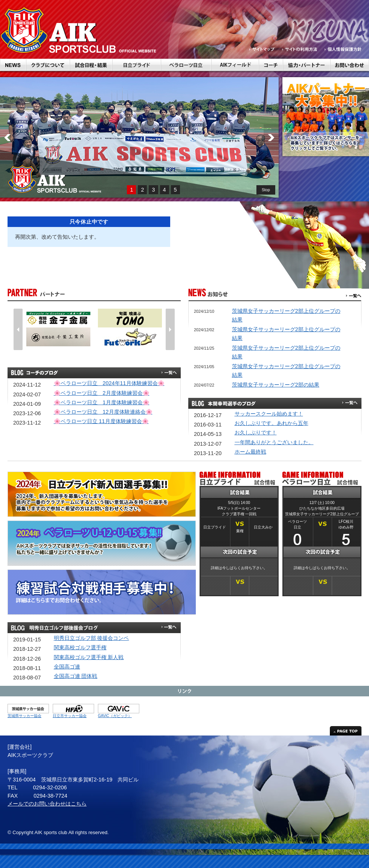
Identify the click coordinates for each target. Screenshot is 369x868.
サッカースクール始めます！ (269, 414)
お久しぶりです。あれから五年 (271, 423)
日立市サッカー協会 (70, 716)
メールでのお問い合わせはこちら (47, 804)
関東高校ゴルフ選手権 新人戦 (89, 657)
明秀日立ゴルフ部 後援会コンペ (91, 638)
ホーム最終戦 (250, 452)
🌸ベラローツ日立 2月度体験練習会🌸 (102, 393)
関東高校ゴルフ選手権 (80, 647)
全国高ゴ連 (67, 667)
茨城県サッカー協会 (24, 716)
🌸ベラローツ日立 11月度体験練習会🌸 (101, 421)
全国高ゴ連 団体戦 (76, 676)
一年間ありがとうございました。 (274, 442)
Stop (266, 190)
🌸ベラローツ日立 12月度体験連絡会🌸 (103, 412)
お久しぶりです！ (256, 432)
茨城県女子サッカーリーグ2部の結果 (276, 385)
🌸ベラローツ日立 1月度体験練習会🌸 (102, 402)
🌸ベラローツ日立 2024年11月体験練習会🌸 (109, 383)
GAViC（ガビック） (115, 716)
